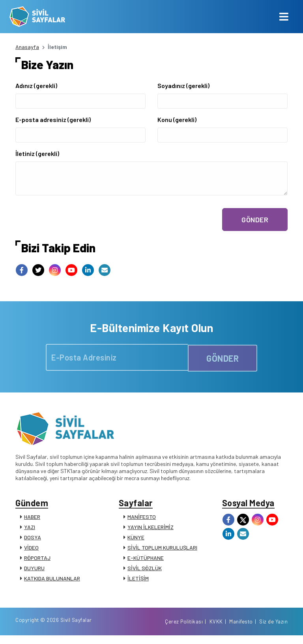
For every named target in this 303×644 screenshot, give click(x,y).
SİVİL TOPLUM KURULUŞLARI (162, 550)
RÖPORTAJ (37, 560)
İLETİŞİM (138, 581)
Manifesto (241, 629)
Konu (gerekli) (177, 119)
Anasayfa (27, 47)
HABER (32, 519)
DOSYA (33, 540)
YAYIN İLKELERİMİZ (151, 530)
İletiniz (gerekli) (37, 153)
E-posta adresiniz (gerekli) (53, 119)
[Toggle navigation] (284, 17)
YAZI (30, 530)
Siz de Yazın (273, 629)
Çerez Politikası (184, 629)
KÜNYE (136, 540)
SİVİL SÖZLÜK (145, 571)
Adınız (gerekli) (36, 85)
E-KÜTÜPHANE (146, 560)
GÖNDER (255, 220)
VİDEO (31, 550)
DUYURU (34, 571)
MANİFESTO (142, 519)
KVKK (216, 629)
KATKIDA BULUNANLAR (52, 581)
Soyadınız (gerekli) (183, 85)
